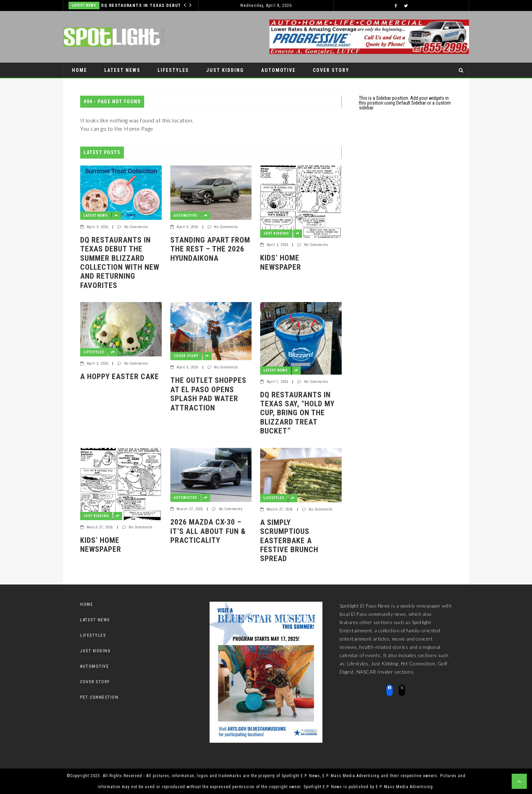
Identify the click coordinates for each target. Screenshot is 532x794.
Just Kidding (225, 70)
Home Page (139, 128)
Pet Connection (95, 85)
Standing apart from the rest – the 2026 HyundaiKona (210, 249)
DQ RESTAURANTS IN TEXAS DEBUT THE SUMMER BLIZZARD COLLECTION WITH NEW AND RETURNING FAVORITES (143, 6)
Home (79, 70)
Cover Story (331, 70)
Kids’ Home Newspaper (281, 262)
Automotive (278, 70)
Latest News (84, 5)
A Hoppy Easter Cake (120, 377)
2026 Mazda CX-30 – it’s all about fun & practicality (208, 531)
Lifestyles (173, 70)
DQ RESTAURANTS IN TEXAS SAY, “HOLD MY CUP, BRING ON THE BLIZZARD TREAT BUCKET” (297, 413)
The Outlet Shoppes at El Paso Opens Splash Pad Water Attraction (208, 394)
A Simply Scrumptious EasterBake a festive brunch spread (289, 541)
